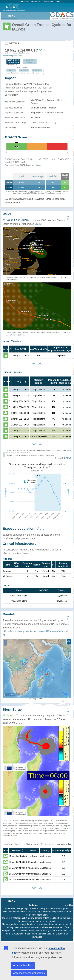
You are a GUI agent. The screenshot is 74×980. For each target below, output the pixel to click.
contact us (35, 1)
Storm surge (37, 176)
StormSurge (12, 709)
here (38, 165)
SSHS (38, 224)
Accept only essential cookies (29, 973)
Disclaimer (33, 905)
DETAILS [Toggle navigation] (12, 44)
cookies (69, 905)
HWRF (24, 70)
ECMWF (37, 70)
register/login (48, 1)
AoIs (41, 529)
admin (58, 1)
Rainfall (53, 176)
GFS (11, 70)
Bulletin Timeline (12, 372)
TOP (68, 216)
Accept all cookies (23, 965)
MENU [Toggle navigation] (9, 16)
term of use (24, 1)
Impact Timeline (12, 341)
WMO (69, 450)
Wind (21, 176)
